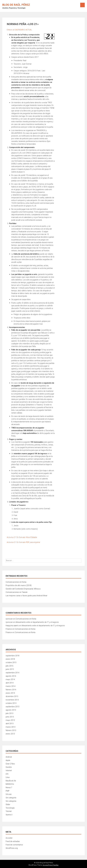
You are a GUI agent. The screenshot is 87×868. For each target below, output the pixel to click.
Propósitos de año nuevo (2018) (19, 585)
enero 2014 (10, 693)
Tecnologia (10, 808)
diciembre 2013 (12, 696)
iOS (7, 774)
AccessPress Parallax (51, 865)
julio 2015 (9, 666)
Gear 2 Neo (10, 764)
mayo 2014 (10, 679)
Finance (9, 629)
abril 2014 (10, 683)
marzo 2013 (11, 727)
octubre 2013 (11, 703)
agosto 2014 (11, 676)
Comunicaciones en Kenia (16, 582)
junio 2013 (10, 717)
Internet (9, 771)
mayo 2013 (10, 720)
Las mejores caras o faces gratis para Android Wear (26, 596)
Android (9, 757)
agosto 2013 (11, 710)
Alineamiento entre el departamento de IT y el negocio (37, 622)
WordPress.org (12, 848)
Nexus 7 (9, 787)
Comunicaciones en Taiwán (17, 592)
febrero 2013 (11, 730)
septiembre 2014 (12, 673)
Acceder (9, 838)
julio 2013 (9, 713)
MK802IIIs (10, 784)
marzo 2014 (11, 686)
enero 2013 (10, 734)
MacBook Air (11, 781)
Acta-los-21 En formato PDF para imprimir (23, 542)
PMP (8, 791)
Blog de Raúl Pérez (16, 5)
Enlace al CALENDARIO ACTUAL (19, 30)
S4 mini (9, 794)
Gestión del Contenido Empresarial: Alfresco (23, 589)
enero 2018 (10, 659)
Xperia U (9, 815)
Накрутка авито (12, 626)
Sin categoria (11, 801)
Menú (82, 5)
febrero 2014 (11, 690)
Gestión (9, 767)
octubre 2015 (11, 662)
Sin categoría (11, 798)
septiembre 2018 (12, 656)
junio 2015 (10, 669)
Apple (8, 760)
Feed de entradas (13, 841)
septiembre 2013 (12, 707)
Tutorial (9, 811)
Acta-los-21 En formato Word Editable (22, 537)
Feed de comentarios (14, 845)
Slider (8, 804)
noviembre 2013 (12, 700)
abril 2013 (10, 724)
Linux (8, 777)
